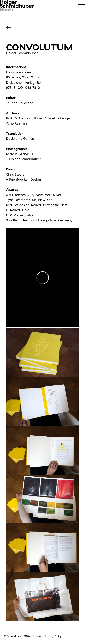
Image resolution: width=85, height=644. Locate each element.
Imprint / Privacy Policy (47, 636)
